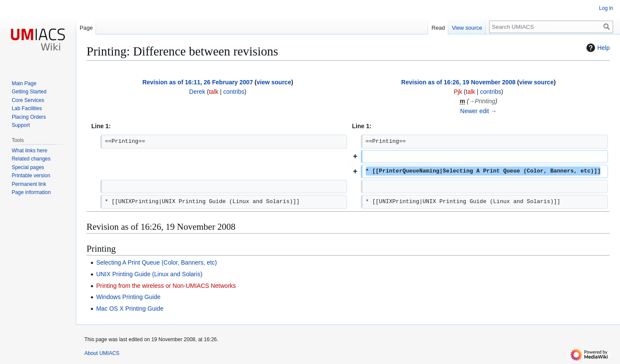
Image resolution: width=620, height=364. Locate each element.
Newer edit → (479, 111)
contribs (234, 92)
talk (214, 92)
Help (597, 48)
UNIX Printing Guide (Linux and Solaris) (149, 274)
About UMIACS (102, 353)
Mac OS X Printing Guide (130, 308)
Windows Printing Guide (128, 297)
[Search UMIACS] (551, 27)
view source (274, 82)
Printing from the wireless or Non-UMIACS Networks (166, 286)
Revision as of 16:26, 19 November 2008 (458, 82)
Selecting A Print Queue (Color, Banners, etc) (156, 262)
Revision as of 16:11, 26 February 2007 (198, 82)
